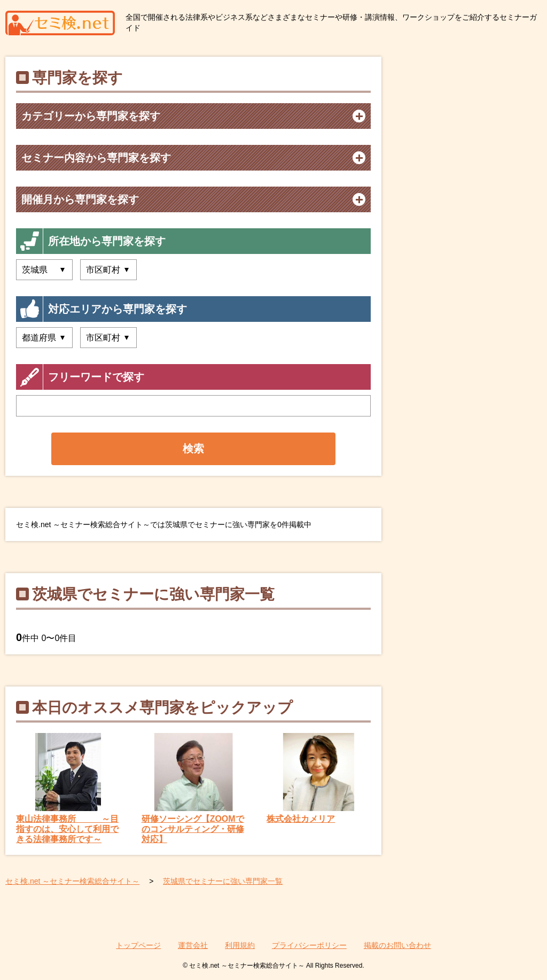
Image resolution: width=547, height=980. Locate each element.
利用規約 (240, 945)
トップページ (138, 945)
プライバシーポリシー (309, 945)
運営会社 (193, 945)
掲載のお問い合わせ (397, 945)
